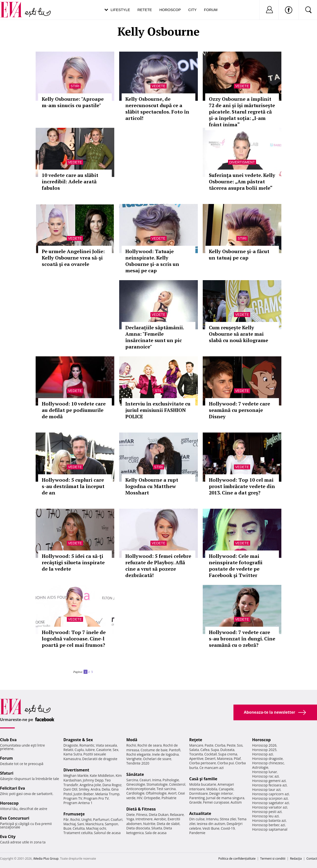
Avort (172, 793)
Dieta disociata (138, 828)
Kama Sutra (73, 754)
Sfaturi (7, 773)
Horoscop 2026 (264, 745)
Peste (231, 745)
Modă (132, 740)
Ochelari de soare (157, 759)
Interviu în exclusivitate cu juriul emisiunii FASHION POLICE (158, 410)
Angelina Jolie (90, 785)
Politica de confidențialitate (237, 859)
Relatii (68, 750)
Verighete (134, 759)
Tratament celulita (78, 833)
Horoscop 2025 (264, 750)
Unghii (86, 819)
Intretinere (144, 819)
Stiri (75, 86)
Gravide (195, 802)
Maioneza (225, 759)
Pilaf (237, 759)
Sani (81, 824)
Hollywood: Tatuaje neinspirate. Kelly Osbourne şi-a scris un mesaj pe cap (152, 261)
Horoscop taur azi (266, 789)
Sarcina (132, 780)
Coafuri (116, 819)
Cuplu (79, 750)
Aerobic (160, 819)
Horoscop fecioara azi (269, 785)
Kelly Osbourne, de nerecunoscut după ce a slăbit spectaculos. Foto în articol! (157, 108)
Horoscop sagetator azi (271, 803)
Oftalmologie (156, 793)
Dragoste (71, 745)
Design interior (221, 793)
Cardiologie (135, 793)
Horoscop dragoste (267, 759)
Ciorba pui (225, 763)
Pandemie (197, 833)
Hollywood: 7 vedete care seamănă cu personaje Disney (239, 410)
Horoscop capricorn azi (271, 794)
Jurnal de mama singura (225, 798)
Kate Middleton (102, 775)
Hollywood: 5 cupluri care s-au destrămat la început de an (73, 486)
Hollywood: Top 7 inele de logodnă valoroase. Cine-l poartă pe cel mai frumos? (74, 639)
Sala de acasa (156, 833)
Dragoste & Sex (78, 740)
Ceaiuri (145, 780)
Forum (211, 10)
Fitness (142, 815)
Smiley (84, 789)
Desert (210, 759)
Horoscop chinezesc (268, 763)
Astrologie (260, 767)
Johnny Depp (93, 780)
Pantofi (175, 750)
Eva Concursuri (15, 818)
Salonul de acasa (107, 833)
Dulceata (227, 750)
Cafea (205, 750)
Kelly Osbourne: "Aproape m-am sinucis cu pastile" (73, 102)
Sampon (112, 824)
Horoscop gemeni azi (269, 781)
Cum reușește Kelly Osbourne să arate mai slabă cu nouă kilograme (238, 334)
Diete (130, 815)
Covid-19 (228, 828)
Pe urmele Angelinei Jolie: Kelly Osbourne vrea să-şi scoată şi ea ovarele (73, 258)
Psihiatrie (169, 798)
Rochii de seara (150, 745)
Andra (96, 789)
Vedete (158, 86)
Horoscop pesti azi (267, 812)
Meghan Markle (76, 775)
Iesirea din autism (211, 824)
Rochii (75, 819)
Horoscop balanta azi (269, 820)
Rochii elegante (138, 754)
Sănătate (135, 774)
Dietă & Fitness (141, 809)
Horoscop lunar (265, 772)
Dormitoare (199, 793)
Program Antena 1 (78, 803)
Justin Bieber (84, 794)
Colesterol (177, 784)
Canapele (226, 789)
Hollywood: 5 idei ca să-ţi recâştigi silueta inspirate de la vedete (73, 562)
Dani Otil (70, 789)
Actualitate (200, 813)
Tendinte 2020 (138, 763)
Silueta (157, 828)
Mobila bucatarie (203, 784)
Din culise (197, 819)
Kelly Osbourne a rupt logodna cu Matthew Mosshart (152, 486)
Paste (209, 745)
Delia (106, 789)
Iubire (90, 750)
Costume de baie (154, 750)
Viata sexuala (106, 745)
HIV (140, 798)
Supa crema (228, 754)
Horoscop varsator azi (270, 807)
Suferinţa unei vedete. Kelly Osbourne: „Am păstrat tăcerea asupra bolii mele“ (242, 181)
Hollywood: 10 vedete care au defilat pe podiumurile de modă (74, 410)
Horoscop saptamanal (270, 829)
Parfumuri (101, 819)
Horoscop (170, 10)
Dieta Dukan (158, 815)
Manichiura (94, 824)
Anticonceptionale (141, 789)
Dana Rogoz (112, 785)
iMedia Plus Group (46, 859)
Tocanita (196, 754)
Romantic (87, 745)
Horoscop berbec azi (269, 825)
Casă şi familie (203, 779)
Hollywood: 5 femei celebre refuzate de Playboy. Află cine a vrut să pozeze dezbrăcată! (158, 566)
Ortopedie (152, 798)
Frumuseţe (74, 814)
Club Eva (8, 740)
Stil (158, 391)
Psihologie (171, 780)
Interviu (212, 819)
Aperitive (196, 759)
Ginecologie (136, 784)
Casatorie (104, 750)
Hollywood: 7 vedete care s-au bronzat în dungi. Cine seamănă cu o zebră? (242, 639)
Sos (240, 745)
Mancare (196, 745)
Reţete (196, 740)
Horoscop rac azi (266, 776)
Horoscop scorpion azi (270, 798)
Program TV (73, 798)
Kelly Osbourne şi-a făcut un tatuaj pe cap (239, 254)
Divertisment (242, 162)
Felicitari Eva (13, 788)
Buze (67, 828)
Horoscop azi (263, 754)
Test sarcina (166, 789)
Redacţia (296, 859)
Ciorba (220, 745)
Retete (145, 10)
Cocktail (210, 754)
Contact (312, 859)
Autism (236, 802)
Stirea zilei (228, 819)
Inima (157, 780)
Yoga (130, 819)
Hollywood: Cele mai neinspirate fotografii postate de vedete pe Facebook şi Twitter (236, 566)
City (192, 10)
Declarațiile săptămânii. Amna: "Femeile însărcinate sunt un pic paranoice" (155, 337)
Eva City (8, 837)
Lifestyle (120, 10)
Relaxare (177, 815)
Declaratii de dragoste (100, 759)
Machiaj (70, 824)
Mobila (212, 789)
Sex (116, 750)
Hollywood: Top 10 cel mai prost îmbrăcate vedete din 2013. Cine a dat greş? (242, 486)
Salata (194, 750)
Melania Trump (107, 794)
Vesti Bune (211, 828)
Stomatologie (157, 784)
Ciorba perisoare (203, 763)
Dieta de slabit (168, 824)
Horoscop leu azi (265, 816)
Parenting (197, 798)
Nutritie (149, 824)
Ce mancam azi (211, 768)
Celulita (79, 828)
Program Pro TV (96, 798)
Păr (66, 819)
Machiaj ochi (96, 828)
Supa (215, 750)
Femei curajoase (216, 802)
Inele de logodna (165, 754)
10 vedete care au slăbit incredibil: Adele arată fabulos (70, 181)
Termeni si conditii (273, 859)
